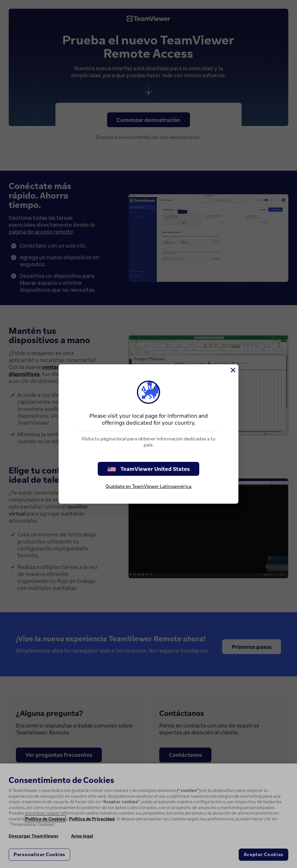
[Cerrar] (233, 370)
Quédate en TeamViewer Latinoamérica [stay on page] (148, 486)
